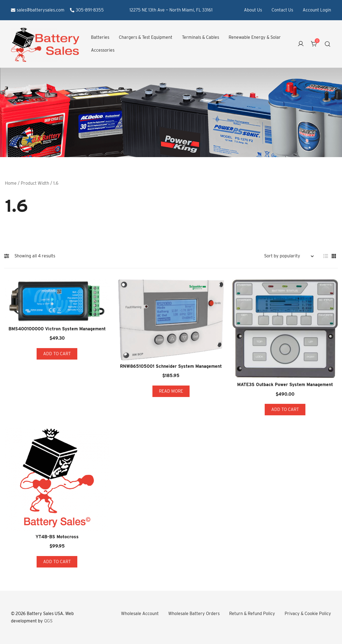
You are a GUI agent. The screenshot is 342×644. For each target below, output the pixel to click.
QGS (48, 621)
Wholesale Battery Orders (194, 614)
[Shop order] (289, 256)
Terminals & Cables (201, 37)
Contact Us (282, 10)
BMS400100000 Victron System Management (57, 329)
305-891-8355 (87, 10)
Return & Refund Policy (252, 614)
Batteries (100, 37)
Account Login (317, 10)
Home (11, 183)
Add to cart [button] (57, 354)
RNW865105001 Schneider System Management (171, 366)
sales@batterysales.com (38, 10)
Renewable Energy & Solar (255, 37)
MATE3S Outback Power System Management (285, 385)
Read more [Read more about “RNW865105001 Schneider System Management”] (171, 391)
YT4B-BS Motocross (57, 537)
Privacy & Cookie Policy (308, 614)
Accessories (103, 50)
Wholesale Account (140, 614)
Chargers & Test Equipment (146, 37)
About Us (253, 10)
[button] (8, 256)
